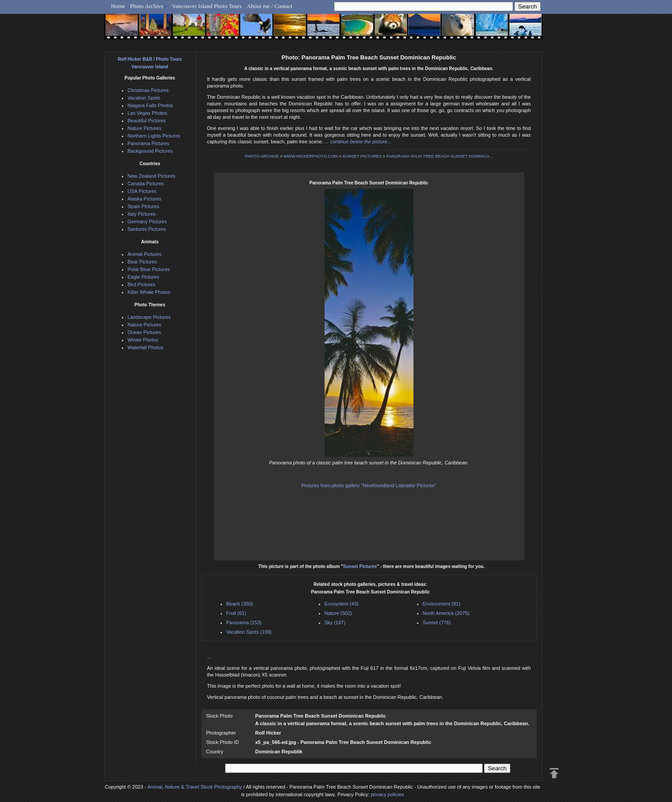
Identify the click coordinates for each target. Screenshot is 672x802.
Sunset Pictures (360, 566)
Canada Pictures (146, 184)
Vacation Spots (144, 98)
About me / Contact (270, 6)
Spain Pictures (144, 206)
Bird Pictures (142, 284)
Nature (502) (338, 613)
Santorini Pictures (147, 229)
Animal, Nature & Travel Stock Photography (195, 787)
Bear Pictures (142, 262)
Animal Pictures (145, 254)
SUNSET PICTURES (362, 156)
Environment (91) (442, 604)
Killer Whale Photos (149, 292)
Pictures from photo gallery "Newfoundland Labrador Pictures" (369, 485)
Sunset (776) (437, 622)
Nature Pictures (145, 128)
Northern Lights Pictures (154, 136)
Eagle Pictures (144, 277)
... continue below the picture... (358, 142)
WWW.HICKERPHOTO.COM (311, 156)
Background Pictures (150, 151)
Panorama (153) (244, 622)
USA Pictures (142, 191)
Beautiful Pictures (147, 121)
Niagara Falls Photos (150, 105)
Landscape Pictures (149, 317)
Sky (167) (335, 622)
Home (118, 6)
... (209, 657)
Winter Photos (143, 340)
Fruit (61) (236, 613)
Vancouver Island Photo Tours (207, 6)
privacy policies (387, 794)
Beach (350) (240, 604)
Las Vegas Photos (148, 113)
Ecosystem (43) (342, 604)
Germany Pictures (147, 221)
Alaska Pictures (145, 199)
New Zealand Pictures (152, 176)
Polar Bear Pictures (149, 269)
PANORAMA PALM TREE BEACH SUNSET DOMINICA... (440, 156)
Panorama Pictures (149, 143)
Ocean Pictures (144, 332)
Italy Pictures (142, 214)
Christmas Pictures (148, 90)
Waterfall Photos (146, 347)
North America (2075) (446, 613)
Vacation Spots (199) (249, 632)
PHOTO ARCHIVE (262, 156)
